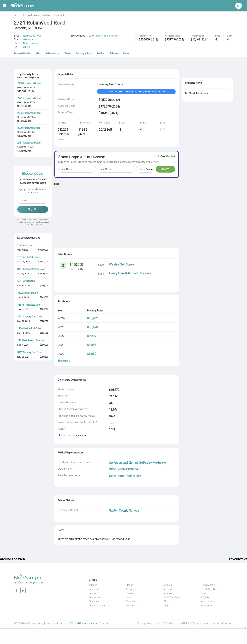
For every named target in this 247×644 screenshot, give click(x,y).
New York (169, 593)
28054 (26, 47)
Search (165, 169)
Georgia (130, 589)
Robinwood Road (60, 15)
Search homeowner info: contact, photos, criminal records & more (136, 92)
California (94, 589)
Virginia (205, 597)
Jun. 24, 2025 (23, 309)
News (126, 54)
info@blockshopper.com (28, 583)
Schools (114, 54)
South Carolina (209, 589)
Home (16, 15)
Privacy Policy (145, 623)
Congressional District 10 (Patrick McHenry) (137, 463)
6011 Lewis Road (26, 281)
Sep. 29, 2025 (23, 262)
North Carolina (31, 43)
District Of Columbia (99, 606)
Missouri (168, 585)
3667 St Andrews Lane (29, 305)
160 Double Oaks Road (29, 257)
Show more (64, 361)
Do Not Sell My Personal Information (199, 623)
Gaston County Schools (124, 510)
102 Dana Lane (25, 245)
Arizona (93, 585)
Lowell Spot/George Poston (104, 36)
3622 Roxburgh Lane (28, 293)
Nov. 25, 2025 (23, 357)
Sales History (52, 54)
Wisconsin (206, 606)
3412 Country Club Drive (30, 352)
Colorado (94, 593)
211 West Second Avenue (30, 340)
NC (23, 15)
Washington (207, 601)
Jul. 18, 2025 (23, 297)
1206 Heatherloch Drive (29, 328)
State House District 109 (125, 476)
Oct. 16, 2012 (77, 269)
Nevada (168, 589)
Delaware (94, 601)
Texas (204, 593)
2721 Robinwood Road (29, 98)
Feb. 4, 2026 (23, 345)
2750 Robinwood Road (29, 83)
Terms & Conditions (166, 623)
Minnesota (132, 606)
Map (38, 54)
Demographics (84, 54)
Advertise (227, 623)
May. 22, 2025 (23, 321)
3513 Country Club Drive (30, 317)
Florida (130, 585)
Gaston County (34, 15)
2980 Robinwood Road (29, 128)
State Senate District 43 (124, 469)
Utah (166, 606)
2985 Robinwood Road (29, 113)
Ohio (166, 601)
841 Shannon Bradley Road (31, 269)
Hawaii (130, 593)
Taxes (68, 54)
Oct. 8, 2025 (23, 250)
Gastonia (47, 15)
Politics (100, 54)
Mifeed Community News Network (90, 623)
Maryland (131, 601)
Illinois (129, 597)
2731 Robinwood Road (29, 143)
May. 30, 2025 (23, 333)
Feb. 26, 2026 (23, 285)
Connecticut (95, 597)
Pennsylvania (208, 585)
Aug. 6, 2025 (23, 274)
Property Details (22, 54)
